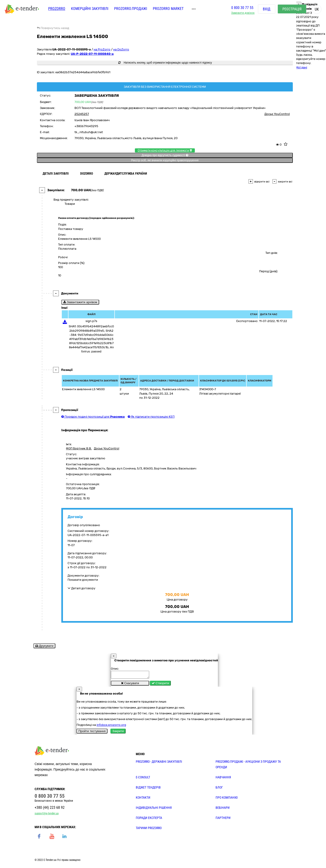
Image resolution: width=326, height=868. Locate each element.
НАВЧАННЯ (223, 779)
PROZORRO (57, 9)
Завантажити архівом (80, 302)
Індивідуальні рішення (154, 809)
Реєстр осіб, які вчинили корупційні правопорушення (165, 160)
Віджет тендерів (148, 789)
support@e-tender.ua (47, 815)
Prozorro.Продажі (131, 9)
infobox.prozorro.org (111, 726)
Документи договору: (83, 576)
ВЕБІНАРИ (223, 809)
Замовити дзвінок (243, 13)
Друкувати (44, 646)
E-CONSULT (143, 779)
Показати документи (83, 580)
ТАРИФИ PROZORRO (149, 829)
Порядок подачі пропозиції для (93, 417)
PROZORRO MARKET (168, 9)
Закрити (118, 732)
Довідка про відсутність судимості (165, 155)
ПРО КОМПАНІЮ (227, 799)
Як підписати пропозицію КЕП (151, 417)
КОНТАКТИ (143, 799)
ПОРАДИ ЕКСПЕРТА (149, 819)
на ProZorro (102, 49)
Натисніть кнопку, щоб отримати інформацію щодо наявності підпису (165, 63)
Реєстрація (292, 9)
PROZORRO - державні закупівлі (159, 763)
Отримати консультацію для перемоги (165, 150)
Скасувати (130, 685)
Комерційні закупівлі (90, 9)
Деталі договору (81, 588)
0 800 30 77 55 (242, 8)
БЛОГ (219, 789)
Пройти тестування (92, 732)
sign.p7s (91, 321)
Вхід (267, 9)
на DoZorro (121, 49)
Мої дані (301, 67)
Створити (160, 685)
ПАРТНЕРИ (223, 819)
